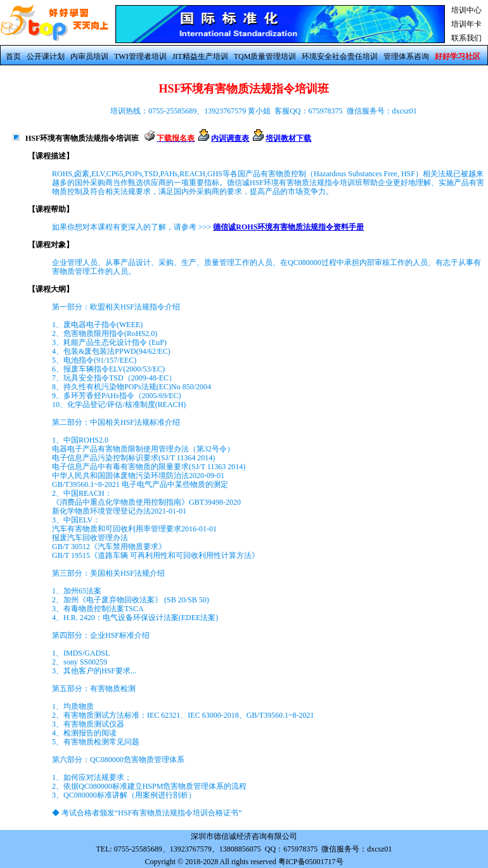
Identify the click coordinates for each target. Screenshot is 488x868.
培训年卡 (466, 24)
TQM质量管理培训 (265, 56)
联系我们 (466, 38)
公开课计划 (46, 56)
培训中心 (466, 10)
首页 (13, 56)
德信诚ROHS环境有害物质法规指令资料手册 (288, 227)
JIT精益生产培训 (200, 56)
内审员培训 (89, 56)
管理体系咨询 (406, 56)
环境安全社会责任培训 (340, 56)
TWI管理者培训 (140, 56)
